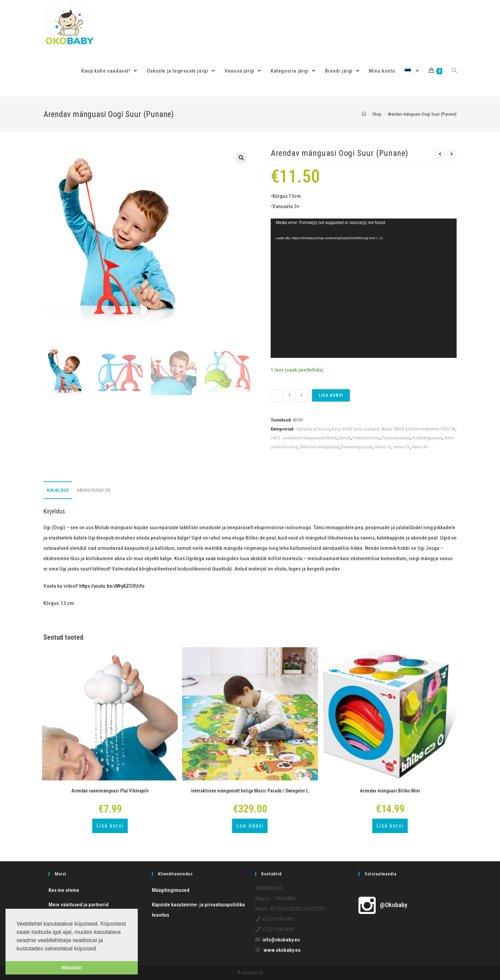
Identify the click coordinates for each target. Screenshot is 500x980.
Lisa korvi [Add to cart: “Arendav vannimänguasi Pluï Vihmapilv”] (110, 826)
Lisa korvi (331, 395)
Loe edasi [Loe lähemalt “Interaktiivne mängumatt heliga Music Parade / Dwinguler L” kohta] (250, 826)
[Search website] (454, 71)
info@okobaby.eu (281, 940)
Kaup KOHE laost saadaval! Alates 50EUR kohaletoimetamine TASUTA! (394, 429)
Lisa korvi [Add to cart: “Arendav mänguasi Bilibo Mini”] (390, 826)
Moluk (345, 438)
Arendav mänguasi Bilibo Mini (390, 791)
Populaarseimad (396, 438)
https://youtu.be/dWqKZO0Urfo (112, 586)
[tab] (58, 490)
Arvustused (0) (93, 490)
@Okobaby (383, 905)
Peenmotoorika (366, 438)
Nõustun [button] (72, 968)
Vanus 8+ (420, 447)
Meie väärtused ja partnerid (79, 905)
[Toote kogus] (289, 395)
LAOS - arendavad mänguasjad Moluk (304, 438)
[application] (364, 288)
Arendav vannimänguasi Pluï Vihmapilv (110, 791)
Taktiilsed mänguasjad (319, 447)
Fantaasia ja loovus (313, 429)
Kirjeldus (58, 490)
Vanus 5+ (402, 447)
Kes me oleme (64, 890)
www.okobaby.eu (282, 950)
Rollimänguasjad (427, 438)
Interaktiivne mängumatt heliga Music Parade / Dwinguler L (250, 791)
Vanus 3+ (383, 447)
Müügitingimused (171, 890)
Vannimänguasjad (357, 447)
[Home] (364, 114)
